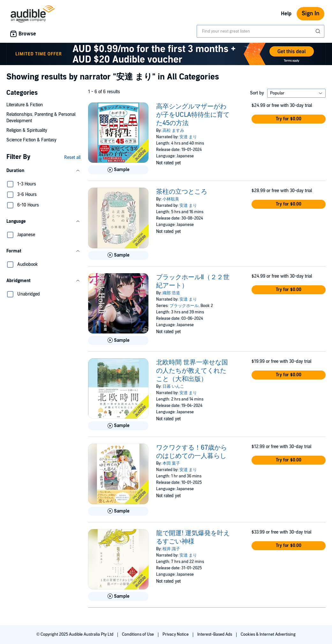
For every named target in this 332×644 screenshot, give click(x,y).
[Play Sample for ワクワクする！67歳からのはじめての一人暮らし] (118, 511)
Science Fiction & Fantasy (31, 140)
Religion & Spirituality (27, 130)
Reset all (72, 157)
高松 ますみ (173, 131)
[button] (43, 171)
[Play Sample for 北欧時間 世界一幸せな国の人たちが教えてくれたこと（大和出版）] (118, 426)
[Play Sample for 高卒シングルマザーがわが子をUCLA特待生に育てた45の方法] (118, 170)
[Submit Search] (319, 31)
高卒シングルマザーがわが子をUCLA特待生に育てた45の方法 (193, 115)
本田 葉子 (171, 463)
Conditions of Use (138, 634)
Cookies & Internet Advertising (268, 634)
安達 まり (188, 137)
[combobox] (260, 31)
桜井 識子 (171, 549)
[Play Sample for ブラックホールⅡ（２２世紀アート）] (118, 341)
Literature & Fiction (25, 105)
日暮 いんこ (173, 386)
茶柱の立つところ (182, 192)
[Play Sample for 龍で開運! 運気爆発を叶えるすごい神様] (118, 596)
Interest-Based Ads (215, 634)
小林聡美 (171, 199)
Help (286, 14)
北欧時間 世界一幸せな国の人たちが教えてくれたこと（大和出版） (192, 371)
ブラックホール (184, 306)
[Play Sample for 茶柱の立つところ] (118, 255)
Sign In (310, 14)
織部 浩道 (171, 293)
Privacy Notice (176, 634)
